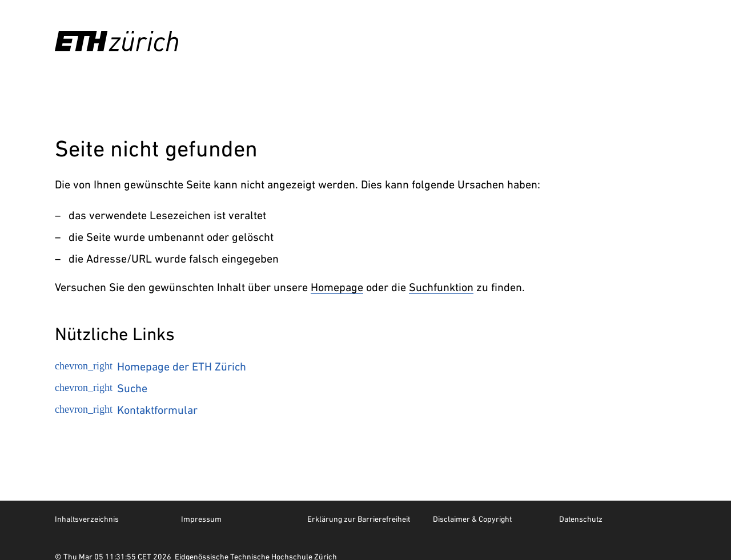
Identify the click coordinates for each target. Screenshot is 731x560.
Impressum (201, 519)
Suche (101, 388)
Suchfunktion (441, 287)
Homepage (337, 287)
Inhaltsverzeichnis (87, 519)
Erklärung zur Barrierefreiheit (359, 519)
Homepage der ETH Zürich (150, 366)
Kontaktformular (126, 410)
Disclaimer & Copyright (472, 519)
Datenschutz (581, 519)
